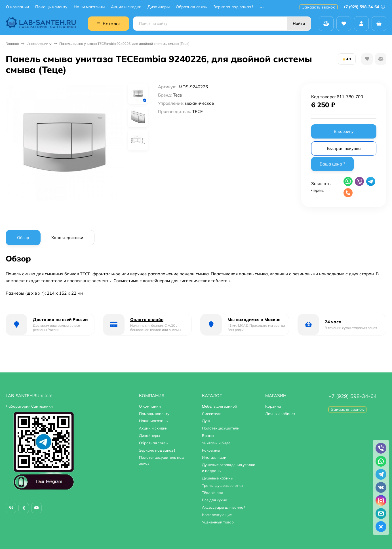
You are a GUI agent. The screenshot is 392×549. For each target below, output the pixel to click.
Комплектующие (217, 515)
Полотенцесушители (221, 428)
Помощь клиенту (51, 7)
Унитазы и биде (216, 443)
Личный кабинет (280, 414)
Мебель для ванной (220, 406)
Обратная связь (191, 7)
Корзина (273, 406)
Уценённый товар (218, 522)
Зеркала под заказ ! (233, 7)
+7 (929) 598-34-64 (364, 7)
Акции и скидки (126, 7)
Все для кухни (215, 500)
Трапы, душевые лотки (222, 485)
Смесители (212, 414)
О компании (17, 7)
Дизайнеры (159, 7)
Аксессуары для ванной (224, 507)
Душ (206, 421)
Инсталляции (37, 44)
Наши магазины (89, 7)
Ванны (208, 435)
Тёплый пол (213, 493)
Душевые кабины (218, 478)
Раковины (211, 450)
